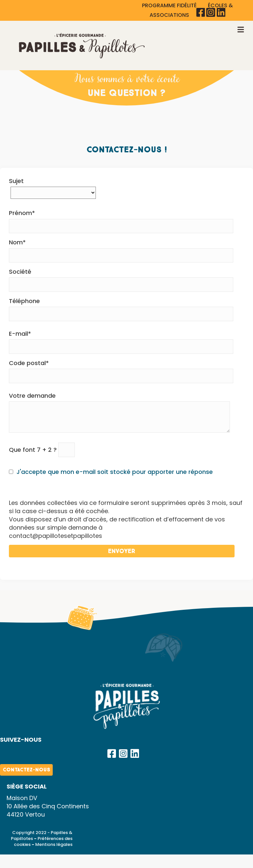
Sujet (53, 187)
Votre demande (119, 412)
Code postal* (121, 371)
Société (121, 280)
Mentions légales (54, 844)
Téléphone (121, 309)
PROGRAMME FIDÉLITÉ (170, 5)
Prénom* (121, 221)
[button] (112, 754)
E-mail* (121, 342)
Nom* (121, 250)
